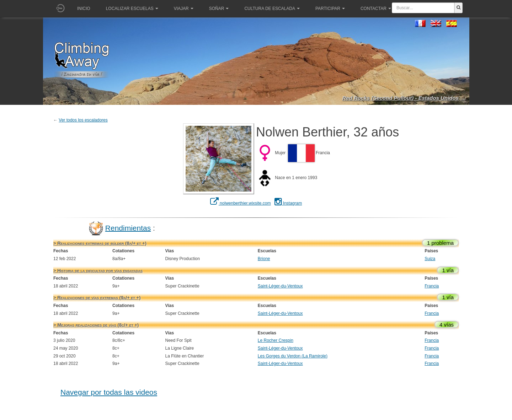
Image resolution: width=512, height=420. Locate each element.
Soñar (219, 9)
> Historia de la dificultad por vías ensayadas (98, 271)
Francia (432, 286)
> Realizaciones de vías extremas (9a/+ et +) (97, 298)
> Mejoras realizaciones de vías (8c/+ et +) (96, 325)
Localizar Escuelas (132, 9)
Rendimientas (128, 228)
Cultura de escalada (272, 9)
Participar (330, 9)
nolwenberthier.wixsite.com (241, 203)
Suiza (430, 259)
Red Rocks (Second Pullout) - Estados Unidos (400, 98)
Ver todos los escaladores (83, 120)
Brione (264, 259)
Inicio (84, 9)
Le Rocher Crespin (276, 340)
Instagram (288, 203)
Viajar (184, 9)
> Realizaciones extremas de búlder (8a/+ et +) (100, 243)
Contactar (376, 9)
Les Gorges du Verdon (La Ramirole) (293, 356)
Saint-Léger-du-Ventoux (280, 286)
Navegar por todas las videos (109, 392)
